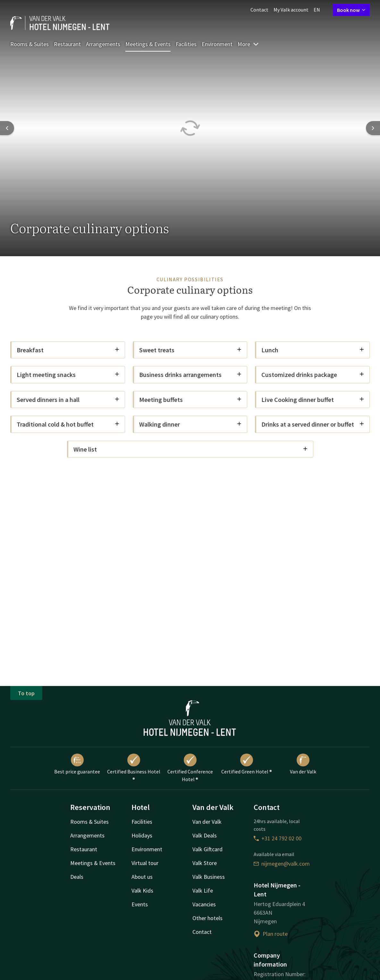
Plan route (271, 934)
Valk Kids (142, 890)
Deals (77, 877)
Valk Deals (205, 835)
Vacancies (204, 904)
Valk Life (203, 890)
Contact (259, 10)
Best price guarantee (77, 764)
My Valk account (291, 10)
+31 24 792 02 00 (278, 838)
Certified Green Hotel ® (247, 764)
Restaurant (67, 44)
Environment (217, 44)
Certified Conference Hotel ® (190, 768)
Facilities (186, 44)
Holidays (142, 835)
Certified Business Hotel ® (134, 768)
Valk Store (205, 863)
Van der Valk (303, 764)
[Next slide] (373, 128)
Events (140, 904)
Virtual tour (145, 863)
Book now (351, 10)
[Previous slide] (7, 128)
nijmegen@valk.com (282, 864)
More (248, 44)
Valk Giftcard (207, 849)
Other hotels (207, 918)
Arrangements (103, 44)
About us (142, 877)
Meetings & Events (148, 44)
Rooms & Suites (30, 44)
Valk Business (209, 877)
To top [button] (26, 693)
